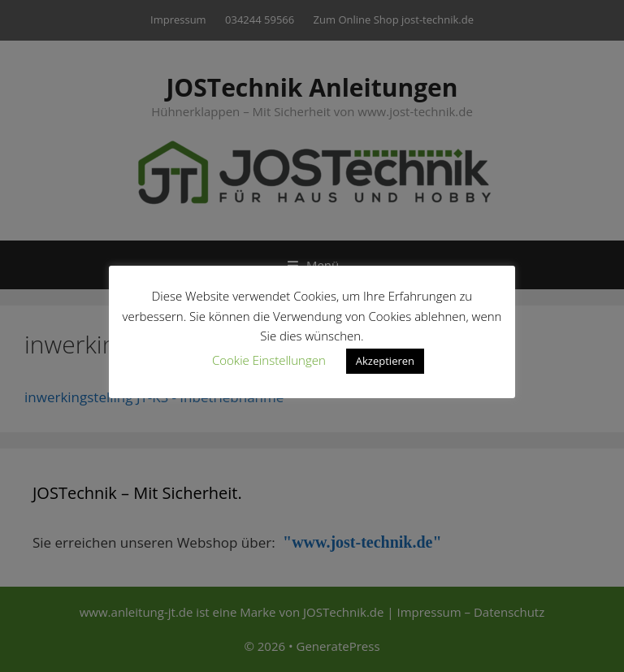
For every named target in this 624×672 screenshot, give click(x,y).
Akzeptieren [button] (385, 361)
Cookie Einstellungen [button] (269, 360)
